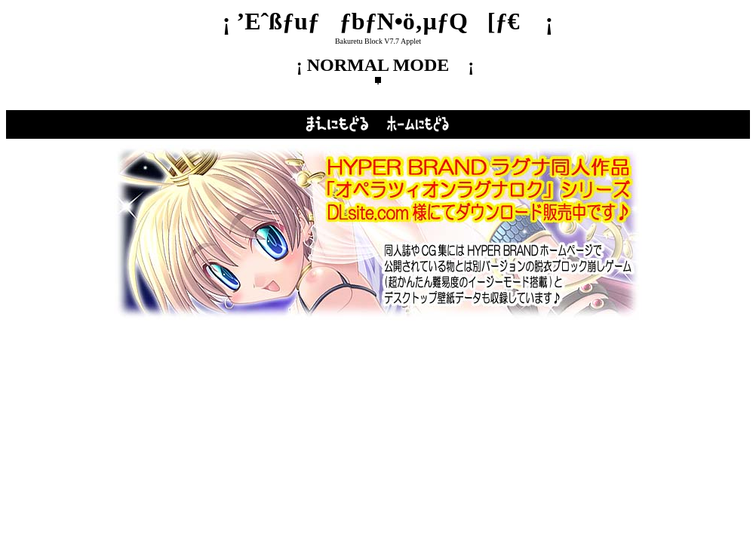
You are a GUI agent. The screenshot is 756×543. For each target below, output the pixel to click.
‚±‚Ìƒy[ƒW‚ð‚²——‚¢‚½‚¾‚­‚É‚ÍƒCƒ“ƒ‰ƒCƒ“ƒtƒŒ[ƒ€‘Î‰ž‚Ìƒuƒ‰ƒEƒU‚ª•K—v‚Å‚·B (378, 233)
